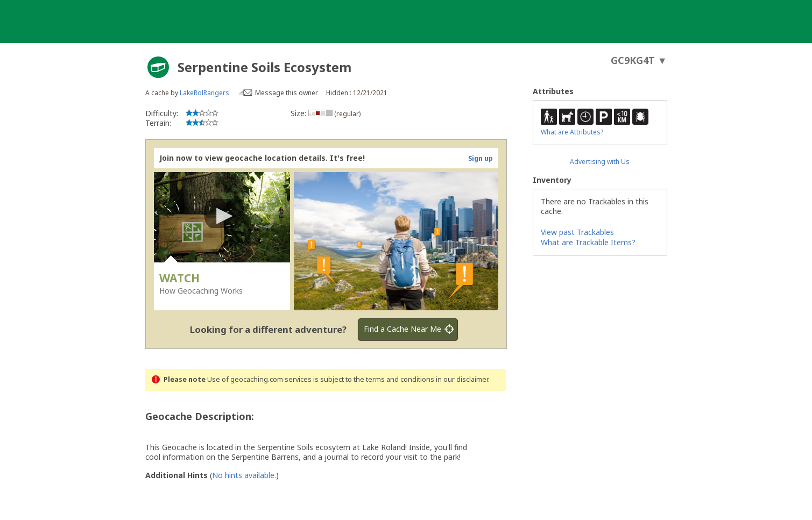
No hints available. (244, 475)
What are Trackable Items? (588, 242)
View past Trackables (577, 232)
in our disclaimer (462, 379)
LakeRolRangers (204, 93)
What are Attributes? (572, 132)
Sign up (481, 158)
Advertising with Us (600, 162)
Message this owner (287, 93)
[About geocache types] (158, 67)
